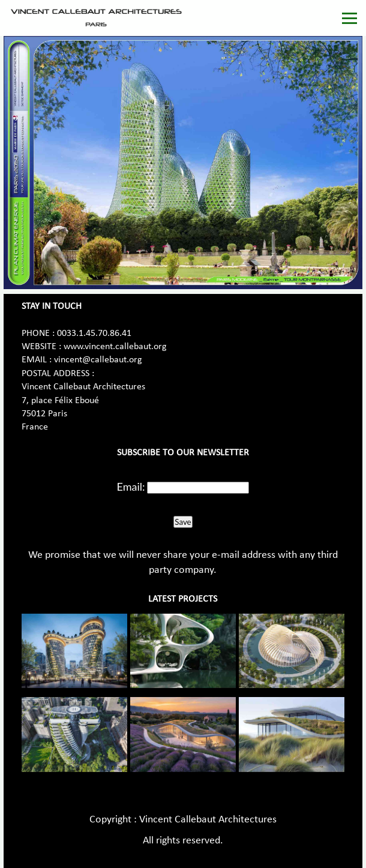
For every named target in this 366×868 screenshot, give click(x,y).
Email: (131, 486)
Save (183, 522)
